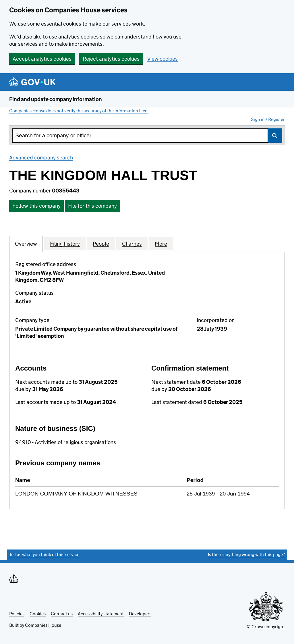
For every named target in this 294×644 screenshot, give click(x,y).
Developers (140, 614)
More (161, 244)
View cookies (163, 59)
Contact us (62, 614)
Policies (17, 614)
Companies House (43, 625)
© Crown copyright (266, 627)
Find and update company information (56, 99)
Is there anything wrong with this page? (246, 555)
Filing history (65, 244)
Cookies (38, 614)
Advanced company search (41, 158)
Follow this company (36, 206)
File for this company (92, 206)
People (101, 244)
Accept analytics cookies (42, 59)
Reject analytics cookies (111, 59)
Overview (26, 244)
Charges (132, 244)
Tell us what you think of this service (44, 555)
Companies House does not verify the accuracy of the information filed (78, 111)
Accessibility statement (101, 614)
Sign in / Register (268, 119)
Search (275, 136)
